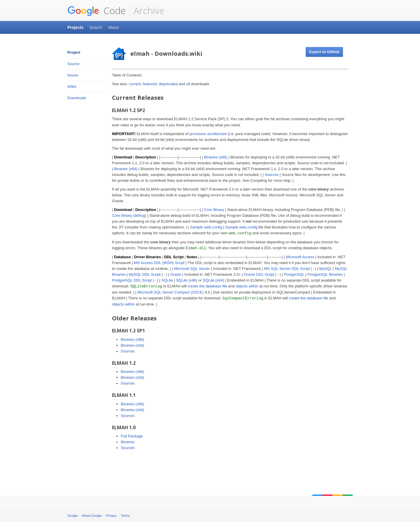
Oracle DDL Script (259, 274)
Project (74, 52)
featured (150, 84)
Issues (73, 75)
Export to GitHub (324, 52)
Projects (75, 27)
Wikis (72, 87)
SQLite (167, 280)
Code (97, 11)
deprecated (168, 84)
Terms (125, 516)
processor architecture (208, 134)
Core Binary (214, 210)
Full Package (132, 436)
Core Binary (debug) (129, 215)
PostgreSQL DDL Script (132, 280)
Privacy (111, 516)
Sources (272, 175)
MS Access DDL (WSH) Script (159, 263)
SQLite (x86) (187, 280)
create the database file (208, 286)
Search (96, 27)
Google (72, 516)
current (135, 84)
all (188, 84)
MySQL (326, 269)
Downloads (77, 98)
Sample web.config (206, 227)
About (114, 27)
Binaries (128, 442)
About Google (92, 516)
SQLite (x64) (213, 280)
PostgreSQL (294, 274)
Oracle (176, 274)
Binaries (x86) (216, 157)
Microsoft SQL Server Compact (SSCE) (170, 292)
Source (73, 64)
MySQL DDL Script (145, 274)
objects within (247, 286)
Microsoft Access (300, 257)
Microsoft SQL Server (192, 269)
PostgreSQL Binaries (325, 274)
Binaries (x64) (126, 169)
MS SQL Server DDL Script (287, 269)
